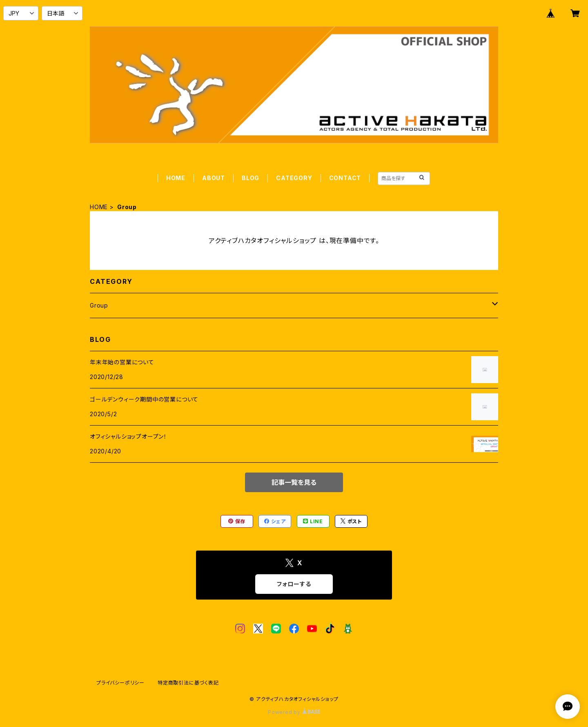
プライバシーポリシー (120, 683)
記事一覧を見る (294, 482)
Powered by (294, 712)
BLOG (251, 178)
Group (99, 305)
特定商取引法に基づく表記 (188, 683)
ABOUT (214, 178)
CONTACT (345, 178)
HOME (176, 178)
